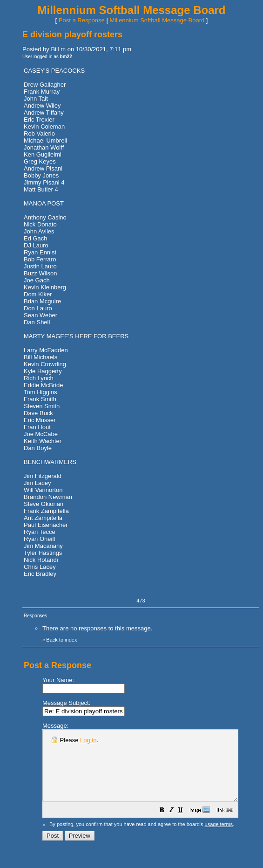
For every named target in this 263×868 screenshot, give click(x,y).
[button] (185, 825)
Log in (88, 740)
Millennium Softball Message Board (157, 20)
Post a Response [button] (82, 20)
